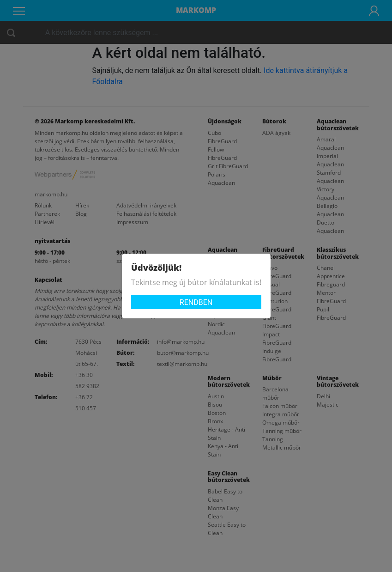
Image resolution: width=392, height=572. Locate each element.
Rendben (196, 302)
